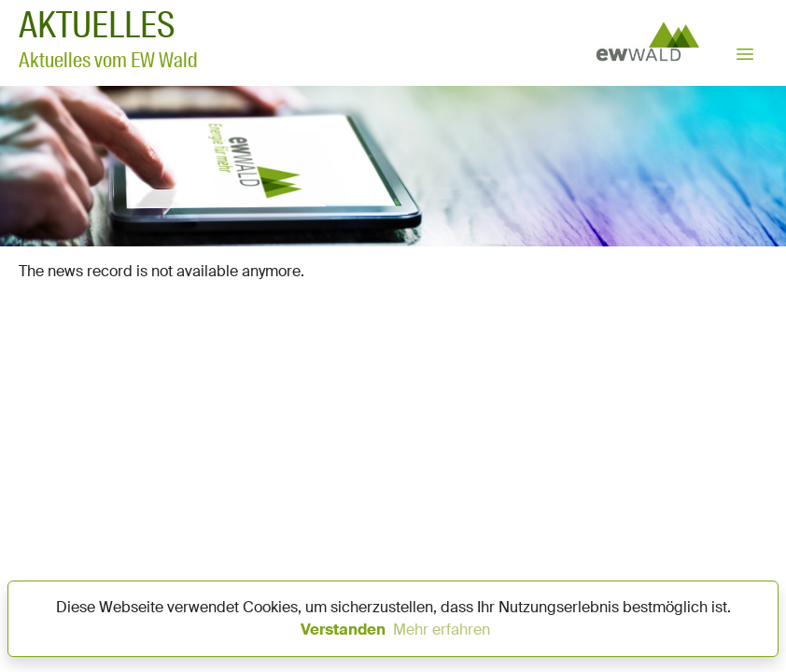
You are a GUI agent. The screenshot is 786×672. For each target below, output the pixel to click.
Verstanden (343, 630)
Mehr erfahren (442, 630)
